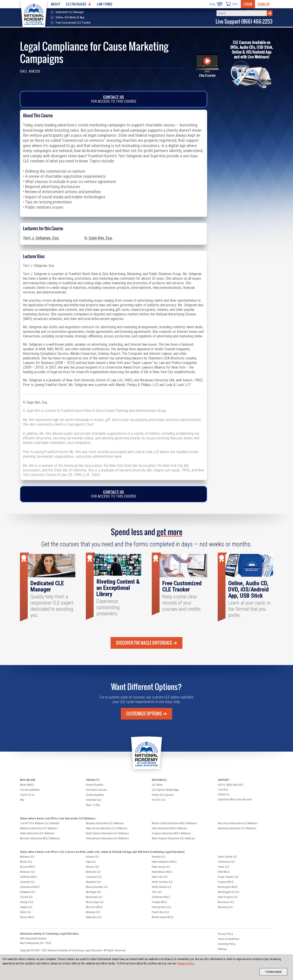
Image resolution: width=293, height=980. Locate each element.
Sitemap (222, 949)
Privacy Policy (186, 964)
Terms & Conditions (229, 939)
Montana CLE (93, 912)
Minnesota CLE (94, 897)
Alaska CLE (26, 862)
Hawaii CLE (26, 907)
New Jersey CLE (161, 867)
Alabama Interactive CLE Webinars (39, 828)
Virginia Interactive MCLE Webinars (171, 833)
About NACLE (27, 785)
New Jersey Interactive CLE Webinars (107, 828)
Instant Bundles (95, 785)
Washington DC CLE (229, 892)
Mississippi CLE (95, 902)
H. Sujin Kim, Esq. (99, 238)
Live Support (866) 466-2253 (244, 21)
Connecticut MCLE (30, 887)
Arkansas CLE (28, 872)
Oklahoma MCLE (161, 897)
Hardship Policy (227, 944)
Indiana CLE (92, 857)
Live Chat (223, 790)
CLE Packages (79, 4)
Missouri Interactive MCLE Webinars (40, 838)
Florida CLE (26, 897)
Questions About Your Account (235, 799)
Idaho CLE (26, 912)
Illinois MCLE (27, 917)
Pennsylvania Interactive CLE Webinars (107, 838)
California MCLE (29, 877)
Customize (146, 714)
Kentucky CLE (93, 872)
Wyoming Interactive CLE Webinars (237, 828)
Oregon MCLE (159, 902)
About (56, 4)
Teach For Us (27, 795)
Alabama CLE (27, 857)
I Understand (273, 972)
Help (216, 4)
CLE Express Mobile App (165, 790)
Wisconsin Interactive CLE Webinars (238, 823)
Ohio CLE (157, 892)
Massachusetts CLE (97, 887)
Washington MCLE (228, 887)
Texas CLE (223, 867)
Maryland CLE (94, 882)
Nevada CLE (159, 857)
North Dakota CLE (161, 887)
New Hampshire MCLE (164, 862)
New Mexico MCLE (162, 872)
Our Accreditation (30, 790)
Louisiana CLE (94, 877)
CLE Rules (157, 785)
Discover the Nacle (146, 643)
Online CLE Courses (163, 795)
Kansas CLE (92, 867)
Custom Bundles (95, 795)
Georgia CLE (27, 902)
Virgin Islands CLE (228, 877)
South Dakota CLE (227, 857)
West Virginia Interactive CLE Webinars (174, 838)
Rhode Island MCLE (163, 917)
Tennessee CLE (226, 862)
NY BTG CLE (159, 800)
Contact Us (113, 97)
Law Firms (105, 4)
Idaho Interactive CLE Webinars (37, 833)
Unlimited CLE (94, 800)
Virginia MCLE (226, 882)
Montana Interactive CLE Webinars (105, 823)
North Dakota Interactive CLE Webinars (107, 833)
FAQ (22, 800)
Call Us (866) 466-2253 (230, 785)
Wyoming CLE (225, 907)
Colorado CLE (27, 882)
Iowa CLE (91, 862)
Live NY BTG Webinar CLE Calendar (40, 823)
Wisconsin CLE (226, 902)
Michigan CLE (94, 892)
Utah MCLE (224, 872)
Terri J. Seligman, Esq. (41, 238)
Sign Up (264, 4)
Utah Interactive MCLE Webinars (170, 828)
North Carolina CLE (162, 882)
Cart (232, 4)
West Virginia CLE (228, 897)
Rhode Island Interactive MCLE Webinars (174, 823)
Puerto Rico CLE (160, 912)
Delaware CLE (28, 892)
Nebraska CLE (94, 917)
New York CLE (160, 877)
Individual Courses (96, 790)
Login (248, 4)
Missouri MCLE (94, 907)
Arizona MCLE (28, 867)
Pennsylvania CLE (161, 907)
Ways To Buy (93, 805)
